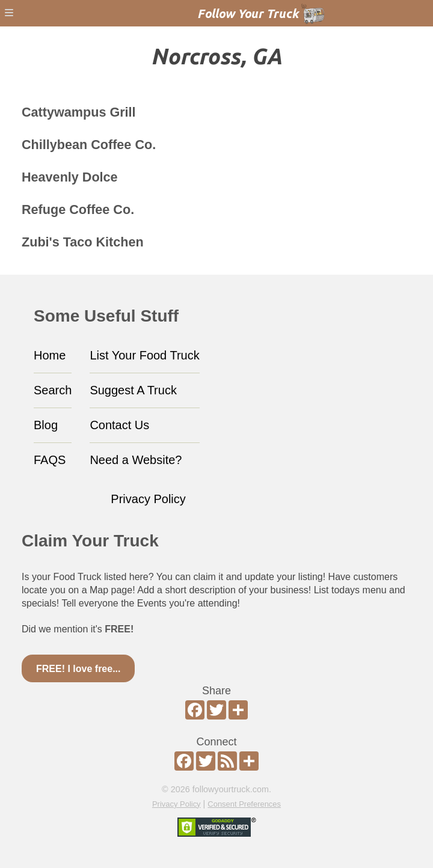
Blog (46, 425)
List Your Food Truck (144, 355)
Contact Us (119, 425)
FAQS (50, 460)
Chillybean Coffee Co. (89, 145)
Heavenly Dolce (70, 177)
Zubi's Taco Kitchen (83, 242)
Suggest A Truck (133, 390)
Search (53, 390)
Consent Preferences (244, 804)
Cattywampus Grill (79, 112)
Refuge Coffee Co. (78, 209)
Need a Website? (136, 460)
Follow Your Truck (248, 14)
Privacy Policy (148, 499)
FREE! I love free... (78, 669)
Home (50, 355)
